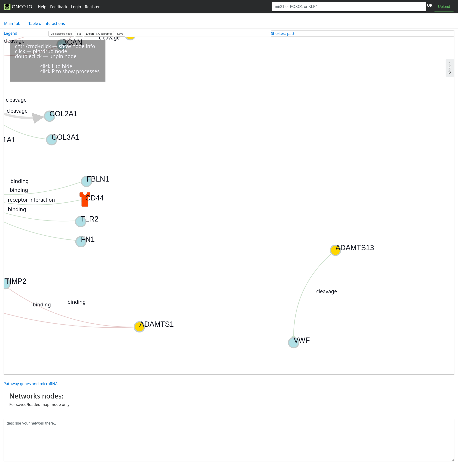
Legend (11, 33)
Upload (444, 7)
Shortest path (283, 33)
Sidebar (450, 68)
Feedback (59, 7)
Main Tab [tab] (12, 23)
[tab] (362, 33)
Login (76, 7)
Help (42, 7)
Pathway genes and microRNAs (31, 384)
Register (92, 7)
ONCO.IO (18, 7)
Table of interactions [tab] (47, 23)
